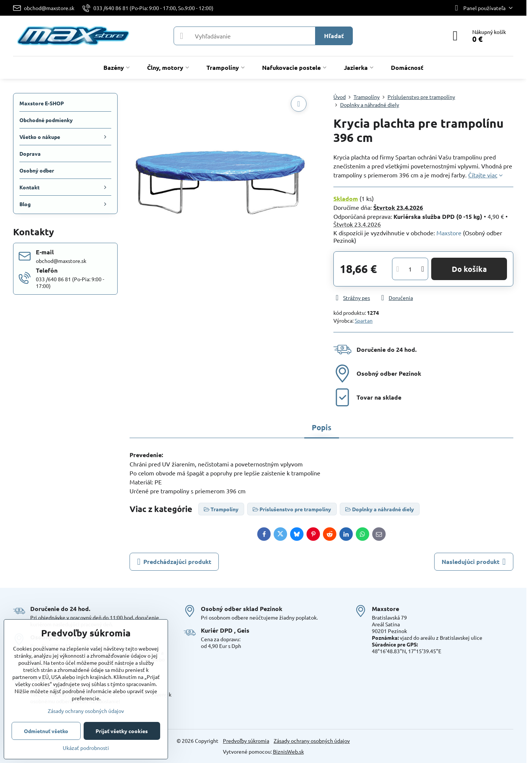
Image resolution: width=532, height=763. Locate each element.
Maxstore (449, 233)
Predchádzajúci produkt (174, 562)
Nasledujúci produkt (474, 562)
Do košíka (469, 269)
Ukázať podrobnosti (86, 748)
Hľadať (334, 36)
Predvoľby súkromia (246, 741)
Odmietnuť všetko (46, 731)
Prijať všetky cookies (122, 731)
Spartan (364, 320)
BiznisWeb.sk (288, 751)
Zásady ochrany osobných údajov (312, 741)
